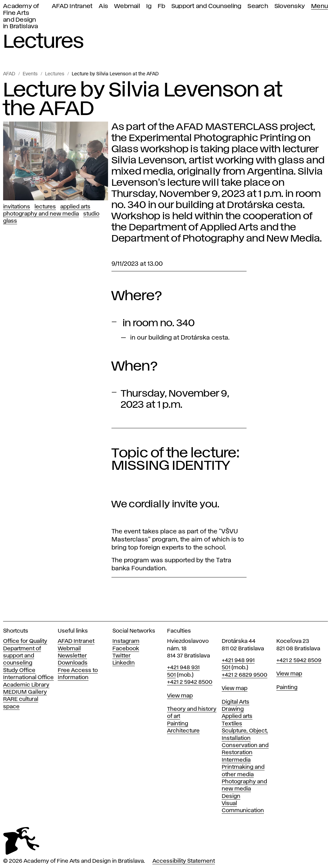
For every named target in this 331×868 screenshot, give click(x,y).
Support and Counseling (206, 6)
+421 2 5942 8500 (190, 682)
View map (180, 696)
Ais (103, 6)
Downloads (73, 663)
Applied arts (237, 716)
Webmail (127, 6)
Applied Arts (75, 207)
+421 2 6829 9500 (245, 675)
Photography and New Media (41, 214)
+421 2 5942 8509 (299, 661)
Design (231, 796)
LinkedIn (124, 663)
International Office (28, 678)
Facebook (126, 649)
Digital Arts (236, 702)
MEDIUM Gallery (25, 692)
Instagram (126, 641)
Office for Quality (25, 641)
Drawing (233, 709)
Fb (161, 6)
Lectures (55, 74)
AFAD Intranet (72, 6)
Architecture (183, 731)
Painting (178, 724)
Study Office (19, 670)
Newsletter (72, 656)
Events (30, 74)
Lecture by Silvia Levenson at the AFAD (115, 74)
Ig (149, 6)
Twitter (122, 656)
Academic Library (26, 685)
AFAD (9, 74)
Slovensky (290, 6)
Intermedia (236, 760)
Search (258, 6)
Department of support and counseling (22, 656)
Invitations (17, 207)
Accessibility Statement (184, 861)
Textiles (232, 724)
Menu (320, 6)
